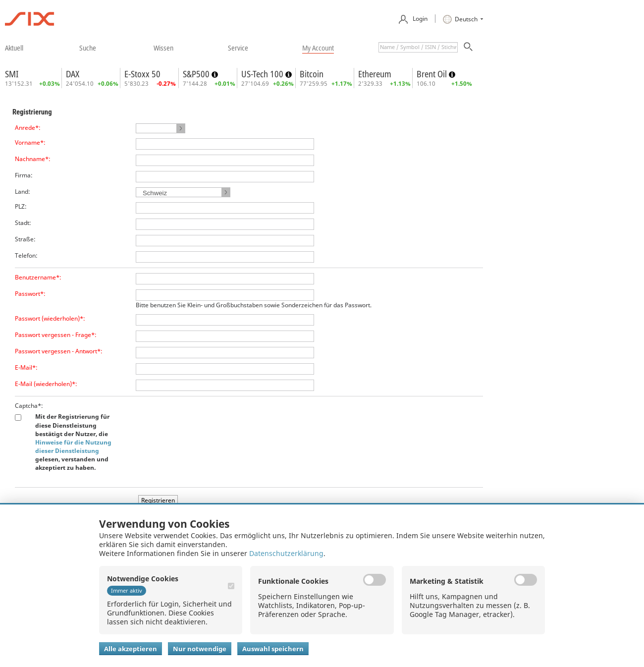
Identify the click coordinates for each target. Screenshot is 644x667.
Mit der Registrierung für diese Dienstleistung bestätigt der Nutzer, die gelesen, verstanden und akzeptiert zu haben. (73, 442)
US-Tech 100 (263, 74)
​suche (88, 48)
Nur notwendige (200, 649)
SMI (12, 74)
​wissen (163, 48)
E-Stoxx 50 (142, 74)
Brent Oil (433, 74)
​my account (318, 48)
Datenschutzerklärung (286, 553)
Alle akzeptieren (131, 649)
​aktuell (14, 48)
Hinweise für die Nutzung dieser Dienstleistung (73, 446)
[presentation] (211, 421)
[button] (161, 128)
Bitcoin (312, 74)
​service (238, 48)
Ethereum (375, 74)
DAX (73, 74)
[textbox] (418, 47)
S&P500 (197, 74)
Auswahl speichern (273, 649)
